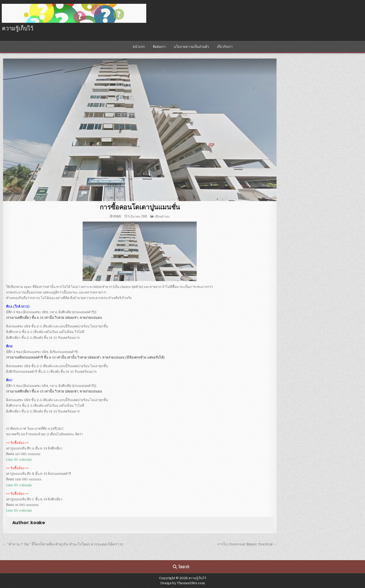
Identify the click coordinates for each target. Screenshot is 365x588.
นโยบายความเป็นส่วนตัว (191, 47)
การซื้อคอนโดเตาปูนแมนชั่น (140, 207)
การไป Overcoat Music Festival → (247, 544)
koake (117, 216)
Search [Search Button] (181, 566)
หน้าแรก (139, 47)
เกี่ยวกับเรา (225, 47)
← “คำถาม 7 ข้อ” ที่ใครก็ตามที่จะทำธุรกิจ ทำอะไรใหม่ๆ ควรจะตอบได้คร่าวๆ (63, 544)
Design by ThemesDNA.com (183, 583)
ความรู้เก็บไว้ (17, 28)
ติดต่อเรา (159, 47)
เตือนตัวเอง (162, 216)
